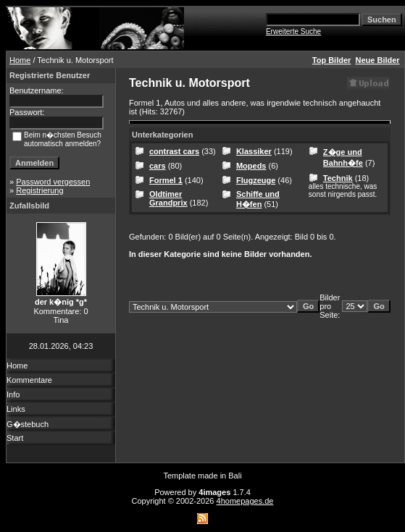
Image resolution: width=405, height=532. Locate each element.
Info (13, 394)
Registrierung (39, 190)
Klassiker (254, 151)
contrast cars (174, 151)
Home (20, 60)
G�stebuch (28, 424)
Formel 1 (166, 180)
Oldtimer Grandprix (168, 198)
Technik (338, 178)
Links (16, 409)
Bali (235, 476)
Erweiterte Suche (293, 31)
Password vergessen (53, 182)
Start (15, 438)
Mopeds (251, 166)
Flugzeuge (256, 180)
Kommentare (29, 380)
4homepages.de (245, 501)
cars (158, 166)
